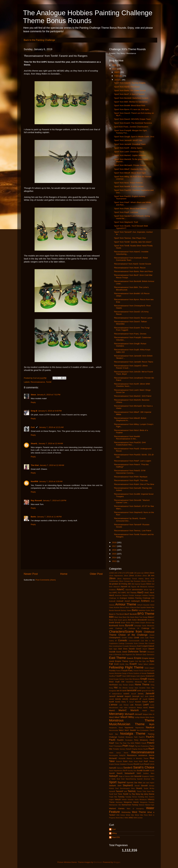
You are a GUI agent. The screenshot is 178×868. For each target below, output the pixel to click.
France (118, 671)
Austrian (117, 607)
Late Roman (124, 705)
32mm (149, 581)
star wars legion (149, 783)
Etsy (127, 664)
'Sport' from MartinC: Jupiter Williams (130, 155)
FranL (130, 671)
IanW (139, 691)
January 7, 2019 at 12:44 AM (51, 443)
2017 (114, 546)
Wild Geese (121, 815)
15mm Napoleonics (116, 576)
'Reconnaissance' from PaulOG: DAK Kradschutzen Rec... (130, 444)
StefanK (113, 786)
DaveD (132, 649)
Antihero (145, 601)
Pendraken (129, 740)
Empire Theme (122, 661)
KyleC (152, 702)
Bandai (112, 610)
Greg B (34, 411)
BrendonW (142, 620)
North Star (114, 734)
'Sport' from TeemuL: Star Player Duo (130, 238)
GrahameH (150, 676)
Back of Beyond (131, 607)
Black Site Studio (129, 617)
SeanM (112, 773)
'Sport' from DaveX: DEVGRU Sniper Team (132, 119)
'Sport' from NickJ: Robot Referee (128, 183)
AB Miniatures (142, 587)
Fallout (140, 664)
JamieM (120, 696)
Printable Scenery (119, 749)
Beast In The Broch (117, 614)
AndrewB (112, 601)
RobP (141, 761)
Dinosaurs (151, 652)
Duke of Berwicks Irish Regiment (121, 655)
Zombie (140, 818)
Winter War (130, 815)
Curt (33, 427)
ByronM (129, 625)
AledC (147, 593)
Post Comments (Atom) (46, 580)
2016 (114, 550)
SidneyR (114, 776)
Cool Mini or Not (147, 641)
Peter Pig (119, 743)
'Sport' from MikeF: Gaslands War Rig (130, 169)
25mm (145, 576)
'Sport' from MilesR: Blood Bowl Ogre (130, 173)
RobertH (119, 761)
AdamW (128, 590)
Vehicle (124, 800)
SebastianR (130, 773)
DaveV (145, 649)
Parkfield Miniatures (126, 737)
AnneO (127, 601)
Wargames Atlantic (131, 802)
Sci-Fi (125, 771)
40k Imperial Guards (139, 584)
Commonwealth (134, 641)
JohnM (111, 699)
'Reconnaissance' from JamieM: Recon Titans (133, 362)
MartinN (135, 710)
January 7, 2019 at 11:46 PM (49, 517)
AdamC (120, 589)
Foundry (112, 671)
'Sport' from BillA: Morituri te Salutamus (131, 102)
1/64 (116, 573)
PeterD (151, 743)
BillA (111, 617)
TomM (49, 382)
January (118, 80)
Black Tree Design (141, 617)
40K (129, 584)
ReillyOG (122, 755)
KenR (112, 702)
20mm (132, 576)
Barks (34, 517)
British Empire (140, 623)
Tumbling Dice (143, 797)
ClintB (137, 638)
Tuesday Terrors (131, 797)
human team (133, 688)
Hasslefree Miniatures (134, 682)
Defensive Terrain (137, 652)
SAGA (152, 764)
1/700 (120, 573)
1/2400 (112, 573)
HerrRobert (113, 685)
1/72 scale (129, 573)
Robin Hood (133, 761)
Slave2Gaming (131, 779)
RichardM (122, 758)
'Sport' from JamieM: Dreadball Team (130, 144)
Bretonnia (151, 620)
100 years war (139, 573)
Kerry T (125, 702)
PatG (136, 737)
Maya (152, 711)
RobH (125, 761)
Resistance (132, 755)
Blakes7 (151, 617)
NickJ (121, 730)
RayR (151, 749)
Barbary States (126, 610)
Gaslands (151, 673)
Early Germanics (149, 655)
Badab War (150, 607)
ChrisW (124, 638)
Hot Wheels (123, 688)
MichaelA (129, 714)
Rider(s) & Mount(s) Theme (137, 758)
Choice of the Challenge (133, 635)
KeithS (151, 699)
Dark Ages (113, 649)
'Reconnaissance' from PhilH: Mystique (131, 477)
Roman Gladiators (121, 764)
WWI (135, 818)
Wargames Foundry (147, 802)
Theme (139, 791)
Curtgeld (144, 646)
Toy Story (136, 794)
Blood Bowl (113, 620)
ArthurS (140, 605)
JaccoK (133, 694)
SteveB (137, 786)
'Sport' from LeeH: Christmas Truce (129, 152)
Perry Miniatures (141, 740)
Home (64, 574)
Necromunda (114, 730)
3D (153, 581)
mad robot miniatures (128, 708)
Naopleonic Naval (116, 728)
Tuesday (121, 797)
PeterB (144, 743)
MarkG (152, 708)
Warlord (142, 805)
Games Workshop (115, 673)
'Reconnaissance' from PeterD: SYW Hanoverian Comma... (130, 472)
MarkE (146, 708)
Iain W (119, 691)
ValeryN (118, 800)
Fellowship (116, 667)
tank (126, 791)
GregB (144, 679)
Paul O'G (116, 837)
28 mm (151, 576)
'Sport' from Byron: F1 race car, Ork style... (132, 109)
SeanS (120, 773)
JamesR (112, 696)
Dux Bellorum (137, 655)
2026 (114, 65)
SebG (139, 773)
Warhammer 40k (115, 805)
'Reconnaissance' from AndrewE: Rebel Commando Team (131, 259)
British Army (130, 623)
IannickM (132, 690)
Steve (33, 395)
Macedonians (114, 708)
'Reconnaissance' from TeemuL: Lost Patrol (132, 531)
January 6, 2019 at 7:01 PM (49, 395)
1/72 (124, 573)
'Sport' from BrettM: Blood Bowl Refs (130, 106)
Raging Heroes (137, 749)
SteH (119, 786)
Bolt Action (133, 620)
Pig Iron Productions (142, 746)
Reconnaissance (38, 382)
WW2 (131, 818)
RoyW (141, 764)
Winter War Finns (141, 815)
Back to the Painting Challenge (40, 40)
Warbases (119, 802)
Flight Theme (134, 667)
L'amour (113, 705)
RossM (136, 764)
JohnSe (118, 699)
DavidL (119, 652)
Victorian (131, 800)
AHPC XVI (116, 593)
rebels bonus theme (119, 753)
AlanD (140, 592)
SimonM (138, 776)
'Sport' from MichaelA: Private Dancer (130, 165)
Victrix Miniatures (141, 800)
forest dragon (150, 668)
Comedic (123, 640)
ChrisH (152, 635)
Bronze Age (150, 623)
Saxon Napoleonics (116, 771)
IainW (124, 691)
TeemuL (132, 791)
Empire (138, 658)
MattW (145, 711)
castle (111, 628)
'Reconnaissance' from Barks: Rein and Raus (133, 271)
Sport (113, 782)
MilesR (124, 717)
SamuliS (113, 768)
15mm (152, 573)
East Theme (118, 658)
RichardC (113, 758)
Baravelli (117, 610)
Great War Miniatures (132, 679)
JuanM (145, 699)
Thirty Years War (148, 791)
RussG (147, 764)
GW (123, 682)
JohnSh (125, 699)
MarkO (112, 710)
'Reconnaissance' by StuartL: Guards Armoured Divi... (130, 520)
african (146, 590)
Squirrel (122, 782)
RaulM (146, 749)
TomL (120, 794)
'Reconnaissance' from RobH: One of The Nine (134, 484)
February (119, 76)
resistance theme (146, 755)
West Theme (139, 812)
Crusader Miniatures (130, 646)
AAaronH (117, 587)
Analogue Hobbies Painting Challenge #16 (137, 598)
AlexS (112, 595)
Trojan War (113, 797)
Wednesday (126, 812)
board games (123, 620)
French (136, 671)
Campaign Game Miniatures (144, 626)
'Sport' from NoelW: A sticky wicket (129, 186)
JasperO (128, 696)
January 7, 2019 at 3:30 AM (51, 481)
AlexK (152, 593)
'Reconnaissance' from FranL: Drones (130, 334)
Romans (130, 764)
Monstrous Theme (132, 720)
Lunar (152, 705)
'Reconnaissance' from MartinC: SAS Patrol (133, 396)
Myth (152, 724)
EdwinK (130, 658)
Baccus (123, 607)
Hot (116, 687)
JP (140, 699)
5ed (153, 584)
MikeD (112, 717)
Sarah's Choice (144, 767)
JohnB (152, 696)
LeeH (146, 705)
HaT (145, 682)
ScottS (152, 771)
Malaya (139, 708)
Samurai (120, 768)
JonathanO (134, 699)
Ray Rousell (36, 500)
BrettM (112, 623)
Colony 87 (113, 641)
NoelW (133, 730)
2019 (114, 69)
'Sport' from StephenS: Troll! (126, 222)
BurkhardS (114, 626)
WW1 (127, 818)
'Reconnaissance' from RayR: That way (131, 480)
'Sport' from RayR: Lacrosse (126, 212)
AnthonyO (136, 601)
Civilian (130, 638)
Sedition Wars (149, 773)
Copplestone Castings (117, 643)
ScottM (146, 771)
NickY (127, 730)
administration (137, 590)
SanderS (128, 768)
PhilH (125, 746)
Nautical (150, 727)
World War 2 (120, 818)
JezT (142, 696)
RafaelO (129, 749)
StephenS (128, 785)
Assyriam (146, 605)
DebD (125, 652)
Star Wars (138, 783)
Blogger (117, 862)
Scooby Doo (132, 771)
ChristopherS (115, 638)
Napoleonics (140, 728)
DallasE (151, 646)
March (117, 72)
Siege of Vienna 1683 (126, 776)
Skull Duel (121, 779)
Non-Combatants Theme (146, 730)
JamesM (150, 693)
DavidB (112, 652)
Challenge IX (121, 628)
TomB (111, 794)
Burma (122, 626)
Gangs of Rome (127, 673)
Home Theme (142, 684)
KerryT (132, 702)
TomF (116, 794)
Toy (130, 794)
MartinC (123, 710)
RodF (146, 761)
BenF (127, 614)
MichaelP (139, 714)
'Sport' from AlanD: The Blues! (127, 87)
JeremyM (136, 696)
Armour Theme (126, 604)
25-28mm (138, 576)
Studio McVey (149, 788)
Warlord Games (117, 808)
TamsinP (120, 791)
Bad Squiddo (142, 607)
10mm (147, 573)
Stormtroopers (125, 788)
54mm (149, 584)
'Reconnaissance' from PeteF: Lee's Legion (132, 461)
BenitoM (133, 614)
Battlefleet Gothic (145, 610)
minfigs (137, 717)
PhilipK (132, 746)
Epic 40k (146, 661)
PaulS (112, 740)
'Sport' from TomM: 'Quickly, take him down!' (133, 242)
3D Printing (123, 584)
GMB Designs (131, 676)
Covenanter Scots (132, 643)
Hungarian (113, 691)
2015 (114, 554)
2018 (114, 542)
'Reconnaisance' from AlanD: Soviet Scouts (132, 264)
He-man (151, 682)
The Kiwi (35, 465)
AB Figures (132, 587)
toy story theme (147, 794)
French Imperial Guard (146, 671)
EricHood (98, 862)
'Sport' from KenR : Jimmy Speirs (128, 148)
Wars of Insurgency (135, 809)
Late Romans (136, 705)
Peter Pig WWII (129, 743)
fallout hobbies (149, 664)
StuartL (34, 443)
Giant (124, 676)
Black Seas (118, 617)
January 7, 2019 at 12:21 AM (51, 427)
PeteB (152, 740)
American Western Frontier (125, 595)
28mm (112, 578)
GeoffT (119, 676)
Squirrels (130, 783)
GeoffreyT (113, 676)
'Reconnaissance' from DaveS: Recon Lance (133, 318)
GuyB (117, 682)
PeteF (112, 743)
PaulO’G (142, 737)
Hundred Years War (147, 688)
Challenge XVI (148, 628)
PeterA (138, 743)
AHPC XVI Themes (129, 593)
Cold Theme (150, 638)
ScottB (140, 771)
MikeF (117, 717)
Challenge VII (134, 628)
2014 (114, 557)
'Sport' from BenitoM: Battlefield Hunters (131, 98)
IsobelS (126, 694)
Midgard (146, 714)
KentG (118, 702)
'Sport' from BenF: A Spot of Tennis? (129, 94)
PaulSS (120, 740)
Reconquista (113, 755)
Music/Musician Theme (127, 724)
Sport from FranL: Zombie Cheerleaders (131, 127)
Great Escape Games (117, 679)
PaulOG (150, 737)
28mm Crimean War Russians (130, 581)
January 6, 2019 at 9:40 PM (50, 411)
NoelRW (35, 481)
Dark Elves (123, 649)
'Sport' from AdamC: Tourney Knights (130, 83)
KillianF (145, 702)
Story (133, 788)
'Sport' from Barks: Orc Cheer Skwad (130, 90)
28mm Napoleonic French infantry (130, 579)
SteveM (144, 786)
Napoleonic (129, 728)
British (123, 623)
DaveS (139, 649)
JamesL (141, 694)
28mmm (144, 581)
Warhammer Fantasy (130, 805)
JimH (147, 696)
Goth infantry (141, 676)
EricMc (122, 664)
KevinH (138, 702)
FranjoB (124, 671)
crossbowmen (117, 646)
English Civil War (135, 661)
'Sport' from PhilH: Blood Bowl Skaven (130, 209)
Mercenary (116, 714)
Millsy (131, 717)
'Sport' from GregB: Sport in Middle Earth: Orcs (134, 137)
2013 (114, 561)
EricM (116, 664)
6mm (111, 587)
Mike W (152, 714)
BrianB (118, 623)
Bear (153, 610)
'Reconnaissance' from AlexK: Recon (130, 268)
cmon (142, 638)
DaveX (151, 649)
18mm (126, 576)
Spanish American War (146, 779)
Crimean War (143, 643)
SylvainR (112, 791)
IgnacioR (145, 691)
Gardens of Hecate (140, 673)
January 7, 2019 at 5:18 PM (55, 500)
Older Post (96, 574)
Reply (33, 402)
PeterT (111, 746)
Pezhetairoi (118, 746)
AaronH (124, 587)
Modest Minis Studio (147, 717)
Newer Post (31, 574)
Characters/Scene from (126, 632)
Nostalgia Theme (133, 734)
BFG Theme (146, 614)
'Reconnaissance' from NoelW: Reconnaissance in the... (127, 438)
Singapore (146, 776)
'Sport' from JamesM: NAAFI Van (128, 140)
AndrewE (120, 601)
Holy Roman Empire (126, 685)
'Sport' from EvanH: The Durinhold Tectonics (133, 123)
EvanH (133, 664)
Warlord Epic (150, 805)
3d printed (114, 584)
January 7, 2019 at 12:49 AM (52, 465)
